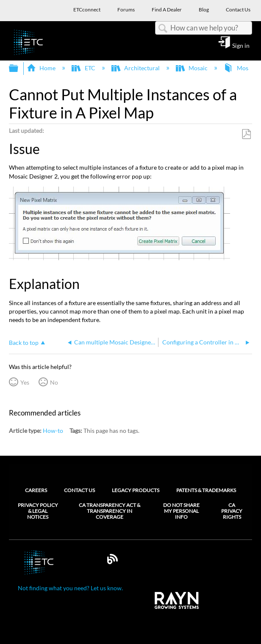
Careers (36, 490)
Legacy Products (136, 490)
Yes (25, 382)
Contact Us (79, 490)
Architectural (136, 68)
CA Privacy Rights (232, 511)
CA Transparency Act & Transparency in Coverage (110, 511)
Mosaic (192, 68)
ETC (84, 68)
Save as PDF (246, 134)
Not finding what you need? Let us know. (70, 588)
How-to (53, 431)
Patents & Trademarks (206, 490)
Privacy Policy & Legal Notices (38, 511)
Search (163, 29)
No (54, 382)
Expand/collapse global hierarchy (19, 69)
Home (42, 68)
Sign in (241, 45)
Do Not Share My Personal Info (181, 511)
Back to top (24, 343)
